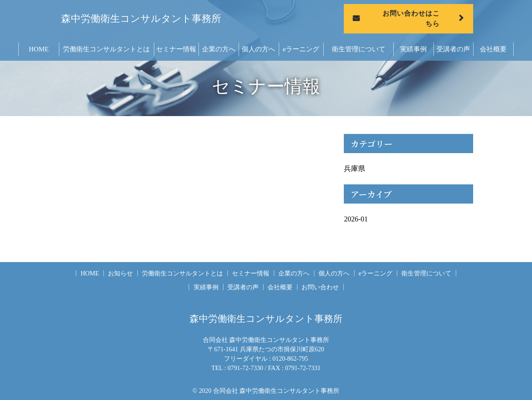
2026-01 (356, 219)
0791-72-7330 (245, 368)
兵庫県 (355, 169)
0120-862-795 (290, 358)
